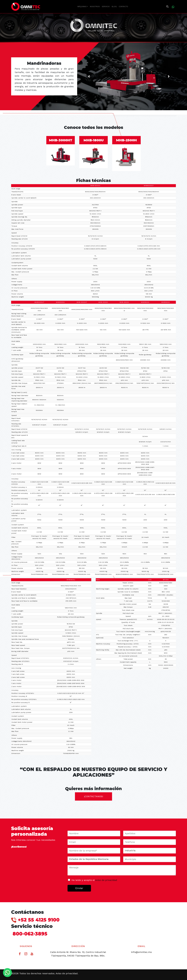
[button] (167, 7)
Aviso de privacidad (67, 973)
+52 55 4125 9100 (35, 920)
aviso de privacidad (106, 880)
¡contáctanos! (93, 796)
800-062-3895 (29, 934)
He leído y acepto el (94, 880)
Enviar (79, 888)
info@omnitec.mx (141, 952)
